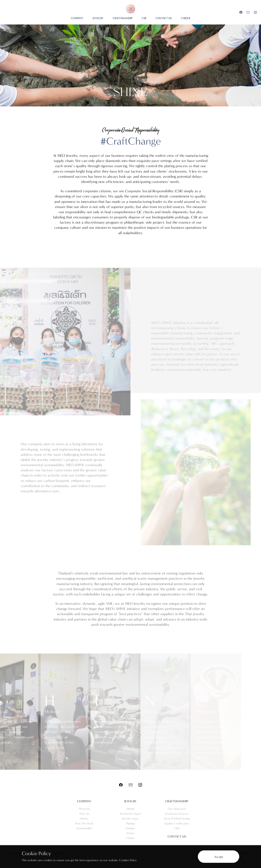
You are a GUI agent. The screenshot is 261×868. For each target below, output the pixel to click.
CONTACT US (164, 18)
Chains (130, 838)
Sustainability (84, 828)
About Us (84, 809)
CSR (144, 18)
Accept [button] (219, 857)
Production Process (177, 814)
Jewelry (130, 801)
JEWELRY (98, 18)
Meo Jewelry (131, 9)
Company (84, 801)
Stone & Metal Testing (177, 819)
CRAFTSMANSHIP (123, 18)
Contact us (177, 836)
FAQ (177, 828)
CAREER (185, 18)
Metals (130, 809)
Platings (130, 824)
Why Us (84, 814)
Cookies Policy (128, 860)
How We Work (84, 824)
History (84, 819)
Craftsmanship (177, 801)
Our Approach (177, 809)
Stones (130, 833)
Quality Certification (177, 824)
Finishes (130, 828)
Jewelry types (130, 819)
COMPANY (77, 18)
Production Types (130, 814)
